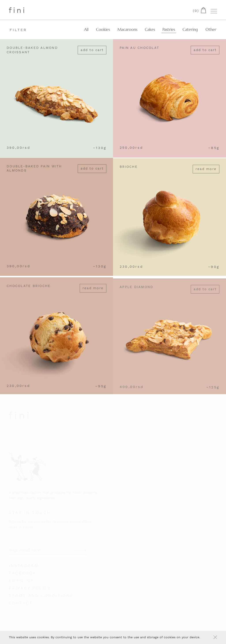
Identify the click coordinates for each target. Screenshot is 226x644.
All (86, 29)
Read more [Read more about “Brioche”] (206, 174)
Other (211, 29)
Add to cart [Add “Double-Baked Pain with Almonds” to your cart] (92, 172)
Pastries (169, 29)
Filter (18, 30)
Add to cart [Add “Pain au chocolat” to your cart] (205, 50)
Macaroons (127, 29)
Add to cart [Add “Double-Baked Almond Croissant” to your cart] (92, 50)
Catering (190, 29)
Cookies (103, 29)
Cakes (150, 29)
